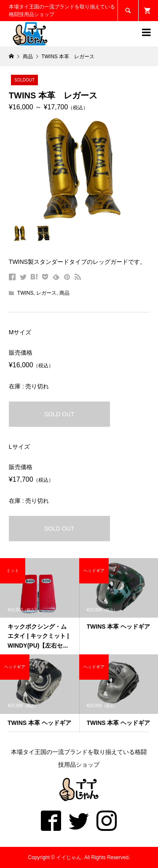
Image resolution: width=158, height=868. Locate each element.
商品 (64, 293)
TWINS (25, 293)
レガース (46, 293)
